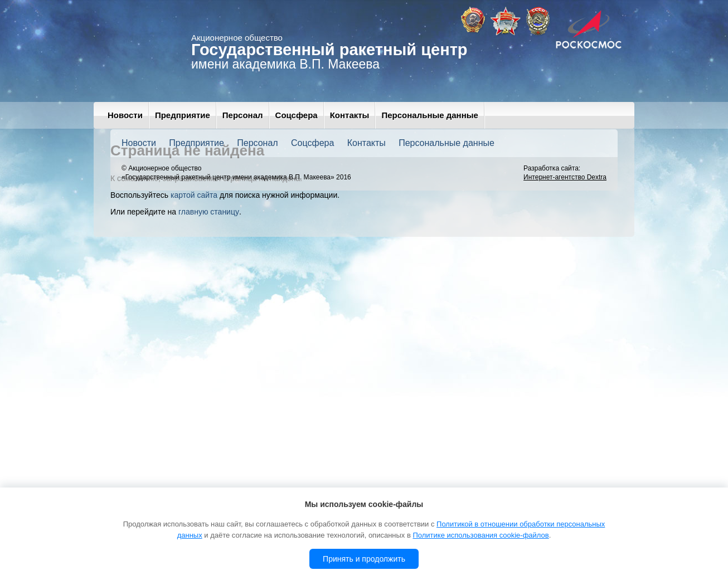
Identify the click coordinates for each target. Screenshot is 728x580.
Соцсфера (297, 115)
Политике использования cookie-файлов (481, 535)
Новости (125, 115)
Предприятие (183, 115)
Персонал (243, 115)
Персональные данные (429, 115)
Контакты (350, 115)
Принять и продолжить (364, 559)
